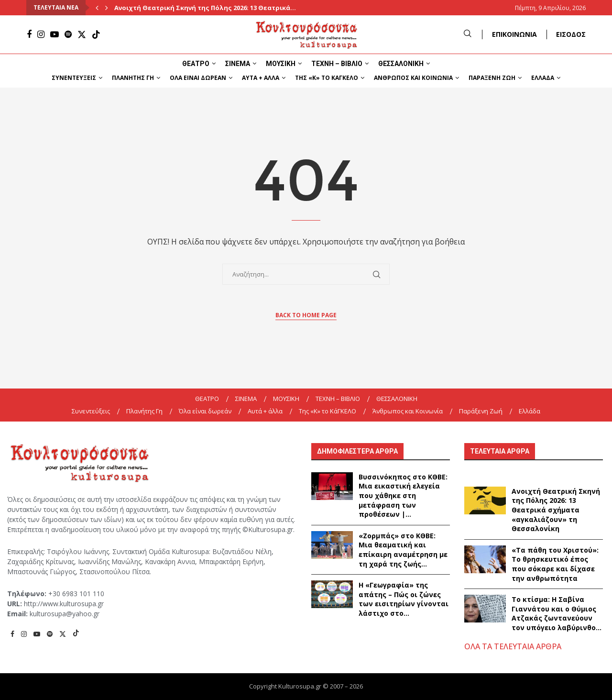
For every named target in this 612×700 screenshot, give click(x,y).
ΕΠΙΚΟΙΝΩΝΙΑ (514, 34)
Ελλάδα (543, 78)
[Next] (107, 8)
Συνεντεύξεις (74, 78)
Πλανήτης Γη (133, 78)
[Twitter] (82, 34)
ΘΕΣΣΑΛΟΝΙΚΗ (401, 64)
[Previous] (97, 8)
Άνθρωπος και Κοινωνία (413, 78)
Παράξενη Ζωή (492, 78)
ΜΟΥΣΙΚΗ (281, 64)
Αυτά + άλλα (261, 78)
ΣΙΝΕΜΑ (238, 64)
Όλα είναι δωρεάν (198, 78)
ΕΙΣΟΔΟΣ (571, 34)
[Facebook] (29, 34)
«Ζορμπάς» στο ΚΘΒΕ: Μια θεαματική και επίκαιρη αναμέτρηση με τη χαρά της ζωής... (403, 550)
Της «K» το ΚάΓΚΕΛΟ (327, 78)
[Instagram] (41, 34)
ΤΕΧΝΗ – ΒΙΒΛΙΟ (337, 64)
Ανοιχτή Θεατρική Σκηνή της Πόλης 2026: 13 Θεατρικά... (205, 8)
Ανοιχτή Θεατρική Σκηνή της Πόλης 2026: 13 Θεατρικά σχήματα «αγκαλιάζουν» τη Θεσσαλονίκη (556, 510)
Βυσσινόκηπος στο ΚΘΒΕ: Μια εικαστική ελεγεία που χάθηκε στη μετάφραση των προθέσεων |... (403, 495)
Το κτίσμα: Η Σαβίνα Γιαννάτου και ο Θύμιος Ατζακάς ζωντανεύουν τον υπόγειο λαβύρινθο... (557, 613)
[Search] (468, 34)
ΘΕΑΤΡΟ (196, 64)
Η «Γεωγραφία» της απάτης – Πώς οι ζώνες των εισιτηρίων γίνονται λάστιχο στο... (404, 599)
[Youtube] (55, 34)
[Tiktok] (96, 34)
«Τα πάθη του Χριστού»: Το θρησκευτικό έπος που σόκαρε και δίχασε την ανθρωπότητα (555, 564)
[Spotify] (68, 34)
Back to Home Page (306, 315)
